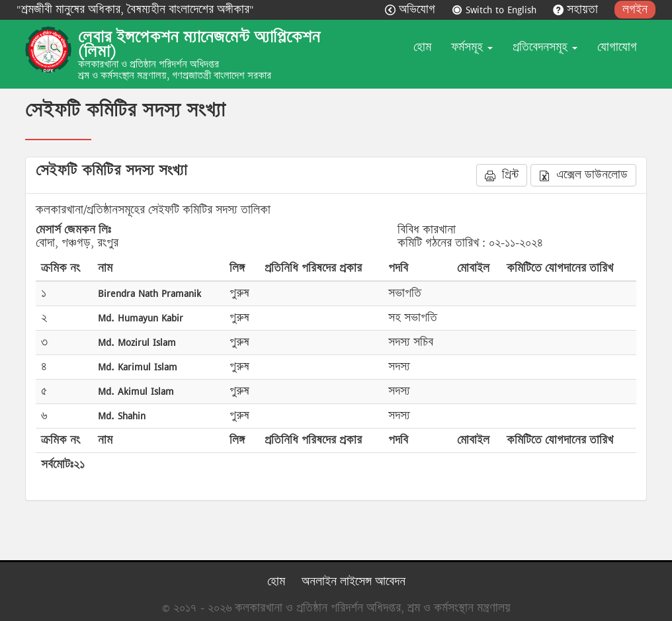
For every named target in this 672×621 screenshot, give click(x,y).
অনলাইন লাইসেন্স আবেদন (354, 582)
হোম (422, 47)
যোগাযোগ (617, 47)
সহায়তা (577, 10)
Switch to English (496, 10)
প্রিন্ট (502, 175)
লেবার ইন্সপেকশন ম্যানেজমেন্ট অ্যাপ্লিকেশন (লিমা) (199, 44)
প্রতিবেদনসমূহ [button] (545, 47)
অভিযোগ (412, 10)
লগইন (635, 10)
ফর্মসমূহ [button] (472, 47)
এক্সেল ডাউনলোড (583, 175)
